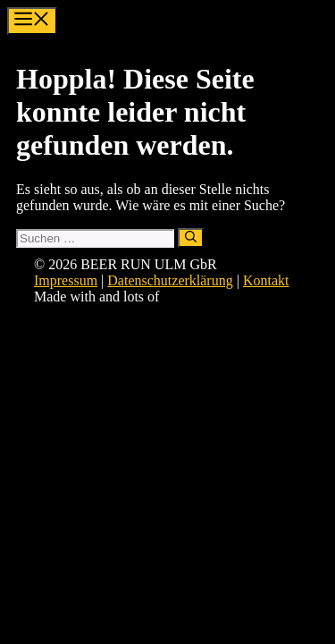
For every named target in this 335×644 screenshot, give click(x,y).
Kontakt (266, 280)
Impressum (66, 280)
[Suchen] (191, 238)
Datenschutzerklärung (170, 280)
